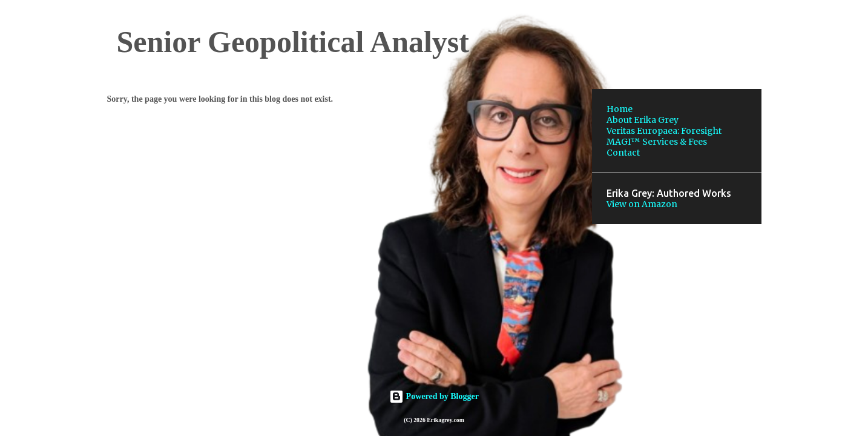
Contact (623, 153)
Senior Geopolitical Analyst (293, 42)
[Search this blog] (698, 39)
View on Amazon (642, 204)
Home (620, 109)
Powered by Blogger (434, 396)
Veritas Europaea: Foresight (664, 131)
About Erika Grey (643, 120)
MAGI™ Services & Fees (657, 142)
